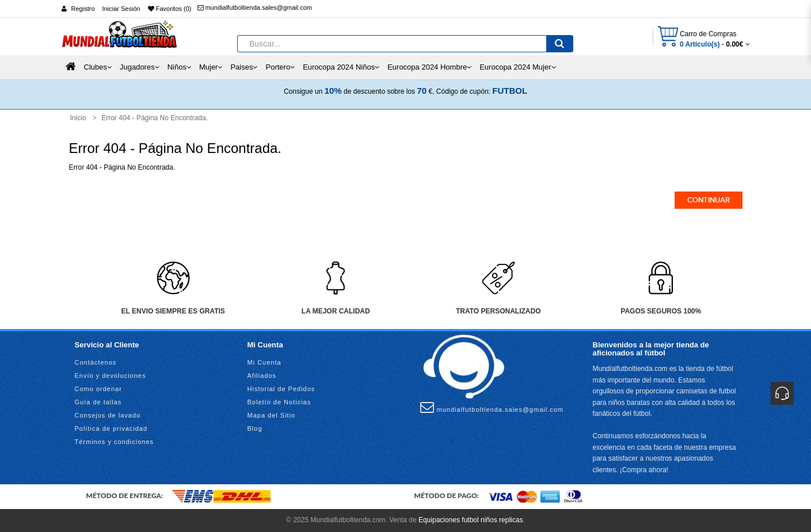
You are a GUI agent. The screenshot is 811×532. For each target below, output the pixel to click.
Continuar (709, 200)
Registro (83, 9)
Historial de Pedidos (281, 389)
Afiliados (262, 376)
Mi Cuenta (264, 362)
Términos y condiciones (115, 442)
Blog (255, 428)
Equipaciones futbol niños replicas (471, 520)
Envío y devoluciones (111, 376)
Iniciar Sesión (121, 9)
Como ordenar (98, 389)
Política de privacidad (111, 428)
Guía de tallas (98, 402)
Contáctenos (96, 362)
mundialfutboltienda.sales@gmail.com (255, 7)
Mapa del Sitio (272, 415)
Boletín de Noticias (279, 402)
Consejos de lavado (108, 415)
